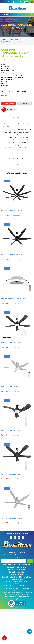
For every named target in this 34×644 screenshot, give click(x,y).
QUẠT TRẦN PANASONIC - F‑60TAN (12, 518)
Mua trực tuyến (19, 2)
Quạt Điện (14, 40)
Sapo (21, 599)
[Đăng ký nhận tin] (30, 561)
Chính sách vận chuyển (16, 574)
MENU (5, 15)
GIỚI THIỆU (17, 565)
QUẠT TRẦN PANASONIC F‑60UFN (11, 386)
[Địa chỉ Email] (14, 561)
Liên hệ (10, 2)
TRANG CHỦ (7, 565)
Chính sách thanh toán (16, 572)
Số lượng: (4, 95)
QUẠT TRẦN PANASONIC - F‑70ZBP (12, 254)
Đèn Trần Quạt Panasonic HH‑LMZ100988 (14, 298)
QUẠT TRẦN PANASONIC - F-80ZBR (12, 211)
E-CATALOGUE (13, 570)
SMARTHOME (22, 567)
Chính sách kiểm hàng (9, 577)
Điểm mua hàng (9, 104)
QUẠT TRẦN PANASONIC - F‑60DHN (12, 474)
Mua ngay (24, 104)
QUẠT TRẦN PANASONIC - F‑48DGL (12, 430)
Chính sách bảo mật (16, 579)
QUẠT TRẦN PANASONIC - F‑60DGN (12, 342)
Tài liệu (4, 2)
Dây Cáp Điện (11, 567)
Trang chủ (5, 40)
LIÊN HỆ (22, 570)
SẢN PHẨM (26, 565)
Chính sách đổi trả (25, 577)
